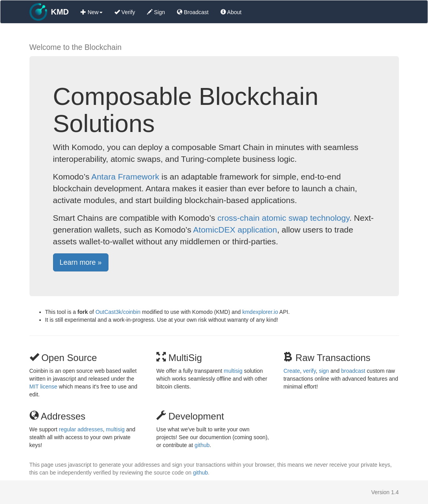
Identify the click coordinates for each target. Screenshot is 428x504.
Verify (125, 12)
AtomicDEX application (235, 230)
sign (324, 371)
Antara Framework (125, 177)
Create (292, 371)
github (202, 445)
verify (309, 371)
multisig (233, 371)
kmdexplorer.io (260, 312)
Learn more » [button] (81, 262)
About (231, 12)
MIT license (43, 387)
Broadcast (193, 12)
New (92, 12)
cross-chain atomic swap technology (283, 218)
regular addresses (81, 429)
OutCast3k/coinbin (118, 312)
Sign (156, 12)
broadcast (353, 371)
